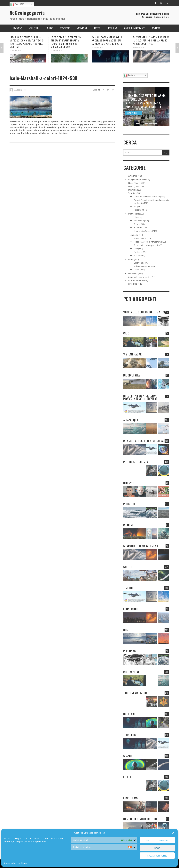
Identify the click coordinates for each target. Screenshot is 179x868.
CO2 (136, 249)
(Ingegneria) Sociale (143, 231)
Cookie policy (10, 863)
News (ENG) (134, 186)
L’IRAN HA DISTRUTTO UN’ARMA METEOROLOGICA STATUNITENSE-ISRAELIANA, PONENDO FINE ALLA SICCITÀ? (27, 42)
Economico (139, 227)
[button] (173, 833)
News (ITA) (133, 183)
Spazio (137, 255)
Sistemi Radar (140, 238)
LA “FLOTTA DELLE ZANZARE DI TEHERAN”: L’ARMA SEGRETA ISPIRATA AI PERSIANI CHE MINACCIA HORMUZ (66, 42)
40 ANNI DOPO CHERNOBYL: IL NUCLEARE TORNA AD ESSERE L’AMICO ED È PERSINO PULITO (107, 40)
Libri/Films (133, 274)
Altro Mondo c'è (136, 280)
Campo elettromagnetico (140, 277)
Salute (137, 270)
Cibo (136, 217)
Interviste (132, 190)
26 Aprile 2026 (15, 50)
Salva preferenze (157, 856)
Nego (157, 848)
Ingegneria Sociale (136, 179)
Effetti (131, 259)
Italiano (17, 4)
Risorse (137, 224)
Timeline (132, 193)
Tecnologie (133, 235)
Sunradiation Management (146, 245)
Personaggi (139, 210)
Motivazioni (133, 214)
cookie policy (24, 863)
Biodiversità (139, 263)
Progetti (137, 206)
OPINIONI (133, 176)
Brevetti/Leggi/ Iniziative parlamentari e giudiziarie (141, 398)
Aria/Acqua (139, 221)
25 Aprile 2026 (97, 47)
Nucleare (138, 252)
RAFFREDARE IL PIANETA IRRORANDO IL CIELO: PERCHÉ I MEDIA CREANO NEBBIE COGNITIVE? (151, 40)
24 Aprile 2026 (139, 47)
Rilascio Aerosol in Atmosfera (147, 242)
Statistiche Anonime (157, 840)
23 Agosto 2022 (20, 90)
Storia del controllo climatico (147, 197)
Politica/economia (142, 266)
